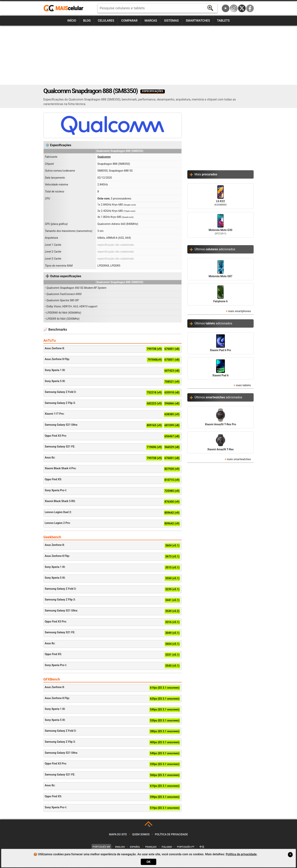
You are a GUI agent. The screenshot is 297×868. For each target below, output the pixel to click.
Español (135, 847)
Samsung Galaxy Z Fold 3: (113, 393)
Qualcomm (104, 157)
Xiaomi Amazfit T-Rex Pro (221, 417)
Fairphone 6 (220, 294)
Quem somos (141, 835)
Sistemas (171, 21)
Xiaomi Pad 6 (220, 368)
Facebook (250, 8)
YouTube (226, 8)
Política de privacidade (172, 835)
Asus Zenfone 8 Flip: (113, 360)
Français (151, 847)
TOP (149, 826)
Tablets (223, 21)
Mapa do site (118, 835)
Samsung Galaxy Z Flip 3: (113, 404)
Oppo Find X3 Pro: (113, 436)
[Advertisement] (148, 55)
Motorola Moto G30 (220, 225)
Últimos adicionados (215, 249)
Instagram (234, 8)
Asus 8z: (113, 458)
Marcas (151, 21)
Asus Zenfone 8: (113, 349)
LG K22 (220, 196)
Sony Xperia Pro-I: (113, 491)
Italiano (167, 847)
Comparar (129, 21)
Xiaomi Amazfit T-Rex (221, 442)
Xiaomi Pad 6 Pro (220, 343)
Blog (87, 21)
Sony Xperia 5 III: (113, 382)
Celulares (106, 21)
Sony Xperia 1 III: (113, 371)
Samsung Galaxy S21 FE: (113, 447)
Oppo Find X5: (113, 480)
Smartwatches (198, 21)
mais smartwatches (239, 459)
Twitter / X (242, 8)
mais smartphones (239, 311)
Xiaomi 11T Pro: (113, 414)
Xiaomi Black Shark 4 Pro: (113, 469)
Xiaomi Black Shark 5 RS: (113, 502)
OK (148, 862)
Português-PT (186, 847)
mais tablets (243, 385)
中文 (202, 847)
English (120, 847)
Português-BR (101, 847)
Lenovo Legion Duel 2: (113, 513)
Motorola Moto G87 (220, 269)
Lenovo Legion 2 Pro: (113, 524)
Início (72, 21)
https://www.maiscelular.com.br (65, 8)
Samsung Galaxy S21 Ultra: (113, 425)
